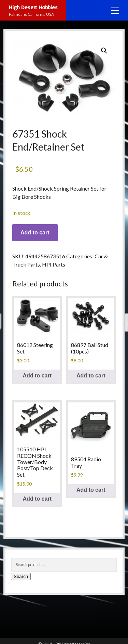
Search (21, 576)
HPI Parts (54, 264)
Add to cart (35, 233)
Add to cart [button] (37, 376)
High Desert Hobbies (33, 7)
